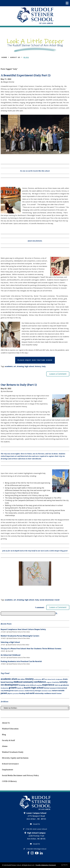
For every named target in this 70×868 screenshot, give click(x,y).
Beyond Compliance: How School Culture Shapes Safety (23, 629)
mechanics (21, 691)
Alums (5, 746)
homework (53, 688)
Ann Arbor (21, 679)
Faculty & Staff (8, 740)
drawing (20, 366)
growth (13, 688)
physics (10, 693)
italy (44, 366)
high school (29, 366)
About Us (15, 57)
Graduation (5, 688)
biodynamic (59, 679)
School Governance (10, 764)
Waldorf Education (10, 729)
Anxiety (29, 679)
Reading (22, 693)
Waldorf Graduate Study (13, 752)
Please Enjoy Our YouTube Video (35, 360)
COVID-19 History (9, 781)
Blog (26, 57)
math (16, 691)
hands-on (20, 688)
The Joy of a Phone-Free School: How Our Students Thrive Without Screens (31, 649)
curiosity (63, 682)
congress (49, 682)
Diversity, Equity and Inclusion (15, 758)
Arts (46, 679)
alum (14, 679)
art (15, 366)
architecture (38, 679)
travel (57, 600)
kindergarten (9, 691)
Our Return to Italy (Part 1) (19, 385)
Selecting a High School (10, 642)
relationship (39, 693)
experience (48, 685)
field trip (58, 685)
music (50, 691)
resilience (48, 693)
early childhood (31, 685)
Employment (8, 770)
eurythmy (39, 685)
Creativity (55, 682)
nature (55, 691)
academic (9, 366)
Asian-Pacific (52, 679)
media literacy (30, 691)
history (38, 366)
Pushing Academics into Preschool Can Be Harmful (21, 661)
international (62, 688)
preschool (16, 694)
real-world (30, 693)
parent (4, 693)
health (27, 688)
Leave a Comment (58, 374)
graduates (65, 685)
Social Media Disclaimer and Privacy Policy (20, 775)
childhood (18, 682)
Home (4, 57)
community (28, 682)
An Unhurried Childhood (11, 655)
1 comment (40, 607)
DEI (2, 685)
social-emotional (47, 600)
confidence (40, 682)
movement (45, 691)
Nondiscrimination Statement (46, 865)
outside (61, 691)
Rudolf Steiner (57, 693)
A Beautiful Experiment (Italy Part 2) (26, 75)
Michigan (38, 691)
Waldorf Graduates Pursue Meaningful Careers (20, 636)
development (11, 685)
